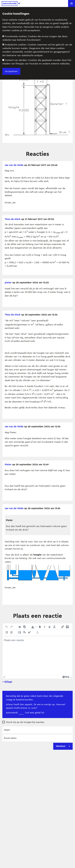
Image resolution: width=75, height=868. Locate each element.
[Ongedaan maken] (7, 627)
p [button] (4, 677)
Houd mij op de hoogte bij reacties (25, 722)
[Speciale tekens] (20, 632)
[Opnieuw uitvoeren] (12, 627)
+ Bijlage (7, 682)
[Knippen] (20, 627)
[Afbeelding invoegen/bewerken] (67, 627)
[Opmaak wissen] (54, 627)
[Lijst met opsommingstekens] (7, 632)
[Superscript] (29, 632)
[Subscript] (25, 632)
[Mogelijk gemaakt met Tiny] (66, 677)
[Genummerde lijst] (12, 632)
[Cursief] (45, 627)
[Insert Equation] (38, 632)
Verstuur (63, 746)
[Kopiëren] (25, 627)
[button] (72, 3)
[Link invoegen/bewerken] (63, 627)
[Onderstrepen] (49, 627)
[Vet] (40, 627)
